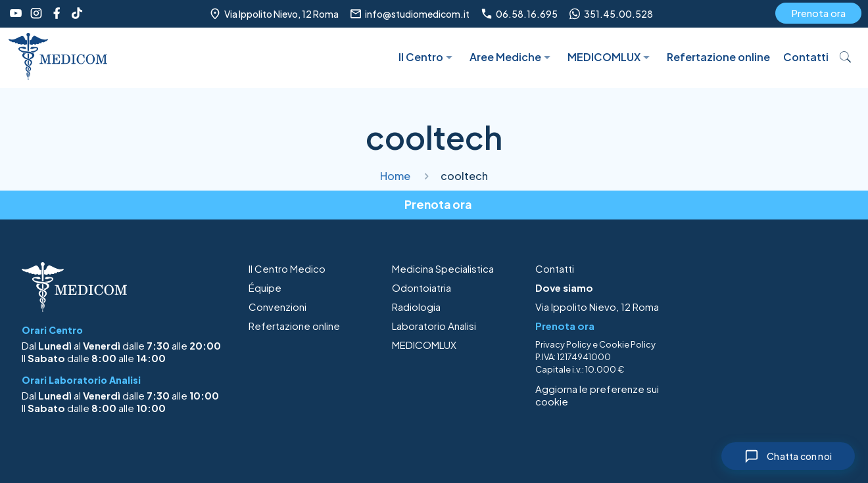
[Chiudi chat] (788, 456)
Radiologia (416, 307)
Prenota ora (818, 13)
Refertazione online (294, 326)
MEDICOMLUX (424, 345)
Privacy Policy (563, 344)
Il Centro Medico (287, 268)
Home (395, 176)
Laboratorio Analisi (434, 326)
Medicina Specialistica (443, 268)
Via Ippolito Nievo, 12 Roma (597, 307)
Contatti (555, 268)
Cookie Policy (627, 344)
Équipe (265, 287)
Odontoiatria (422, 287)
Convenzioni (277, 307)
